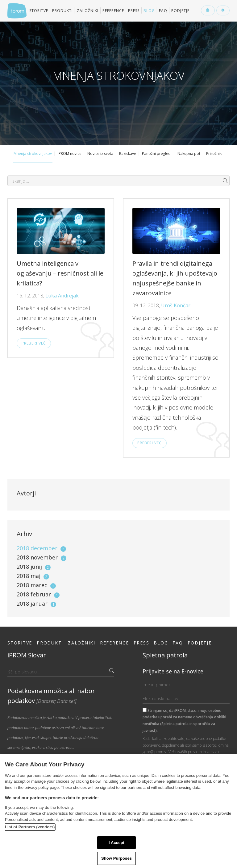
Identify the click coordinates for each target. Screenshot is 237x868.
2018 (41, 548)
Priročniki (214, 153)
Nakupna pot (189, 153)
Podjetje (180, 11)
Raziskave (128, 153)
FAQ (163, 11)
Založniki (88, 11)
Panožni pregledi (157, 153)
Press (134, 11)
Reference (113, 11)
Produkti (62, 11)
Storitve (39, 11)
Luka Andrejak (62, 296)
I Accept (116, 843)
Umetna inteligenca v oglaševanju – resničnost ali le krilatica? (60, 273)
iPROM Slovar (27, 655)
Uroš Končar (176, 305)
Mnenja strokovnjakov (33, 153)
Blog (149, 11)
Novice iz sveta (100, 153)
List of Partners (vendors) (30, 827)
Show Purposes (116, 858)
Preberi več (34, 343)
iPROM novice (70, 153)
